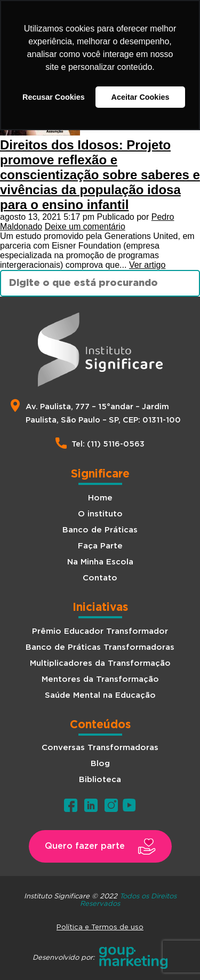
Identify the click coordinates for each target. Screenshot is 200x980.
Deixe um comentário (85, 226)
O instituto (100, 514)
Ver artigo (147, 265)
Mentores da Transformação (100, 679)
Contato (100, 578)
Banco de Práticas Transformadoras (100, 647)
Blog (100, 764)
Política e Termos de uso (100, 927)
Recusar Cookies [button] (54, 97)
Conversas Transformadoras (100, 748)
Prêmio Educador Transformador (100, 631)
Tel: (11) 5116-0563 (108, 444)
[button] (100, 846)
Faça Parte (100, 546)
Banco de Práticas (100, 530)
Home (100, 498)
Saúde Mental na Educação (100, 695)
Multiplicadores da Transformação (100, 663)
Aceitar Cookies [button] (141, 97)
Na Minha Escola (100, 562)
